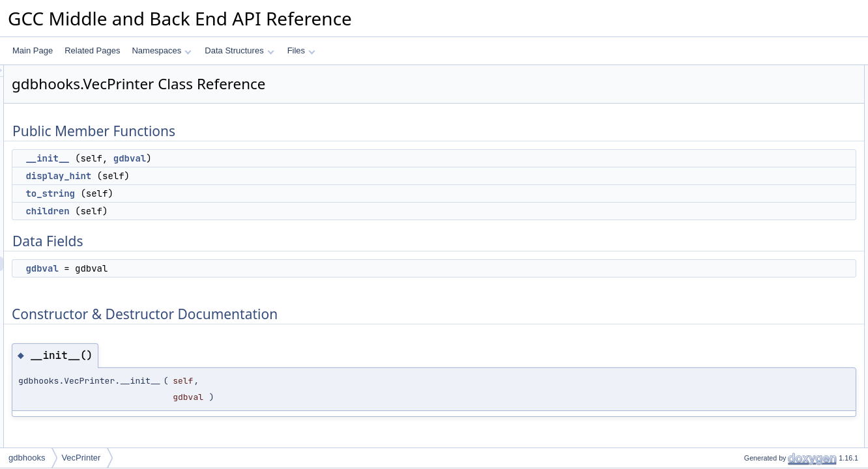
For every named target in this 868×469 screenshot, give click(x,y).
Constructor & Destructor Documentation (793, 173)
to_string (213, 193)
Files (301, 50)
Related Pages (92, 50)
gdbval (293, 158)
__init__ (210, 158)
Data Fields (743, 144)
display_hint (221, 176)
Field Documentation (759, 259)
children (210, 211)
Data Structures (239, 50)
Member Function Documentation (780, 201)
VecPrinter (81, 458)
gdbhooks (27, 458)
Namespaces (161, 50)
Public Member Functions (767, 72)
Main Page (33, 50)
